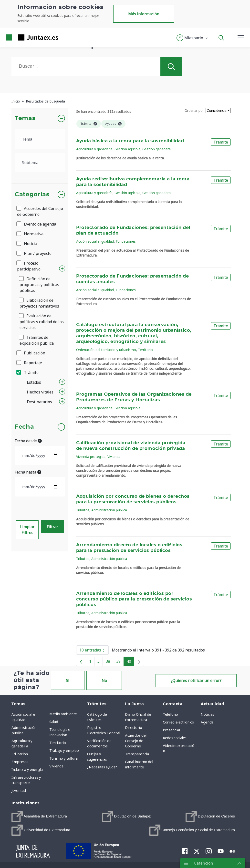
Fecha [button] (24, 427)
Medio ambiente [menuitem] (63, 714)
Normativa (30, 234)
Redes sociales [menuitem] (175, 738)
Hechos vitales (40, 392)
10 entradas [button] (94, 651)
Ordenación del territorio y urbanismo (106, 350)
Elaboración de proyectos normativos (39, 303)
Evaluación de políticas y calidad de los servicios (42, 322)
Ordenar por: (195, 110)
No (104, 681)
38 (109, 662)
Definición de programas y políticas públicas (39, 285)
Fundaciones (126, 241)
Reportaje (30, 363)
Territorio (145, 350)
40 (130, 662)
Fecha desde (28, 441)
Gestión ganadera (156, 149)
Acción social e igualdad (95, 241)
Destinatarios (39, 402)
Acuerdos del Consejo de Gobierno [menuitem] (136, 741)
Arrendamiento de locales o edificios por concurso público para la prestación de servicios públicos (134, 599)
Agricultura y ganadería (94, 149)
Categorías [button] (32, 195)
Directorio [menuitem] (134, 727)
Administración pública (109, 510)
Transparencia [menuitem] (137, 754)
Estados (34, 382)
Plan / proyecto (34, 253)
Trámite (28, 372)
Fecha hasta (28, 472)
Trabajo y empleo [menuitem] (64, 750)
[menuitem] (39, 816)
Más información (144, 14)
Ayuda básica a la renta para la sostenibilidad (130, 141)
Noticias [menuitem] (207, 714)
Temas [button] (25, 118)
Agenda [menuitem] (207, 722)
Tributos (83, 510)
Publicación (31, 353)
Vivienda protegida (91, 457)
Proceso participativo (29, 266)
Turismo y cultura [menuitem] (63, 758)
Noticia (27, 244)
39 (120, 662)
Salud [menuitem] (54, 722)
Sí (68, 681)
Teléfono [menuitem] (170, 714)
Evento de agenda (37, 224)
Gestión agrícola (127, 149)
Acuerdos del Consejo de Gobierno (40, 211)
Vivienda (114, 457)
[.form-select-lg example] (40, 139)
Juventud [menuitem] (19, 790)
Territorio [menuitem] (58, 743)
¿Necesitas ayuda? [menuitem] (102, 767)
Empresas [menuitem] (20, 762)
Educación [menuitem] (20, 754)
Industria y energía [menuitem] (27, 769)
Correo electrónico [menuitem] (178, 722)
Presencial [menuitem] (171, 730)
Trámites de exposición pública (37, 340)
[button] (193, 38)
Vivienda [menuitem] (56, 766)
